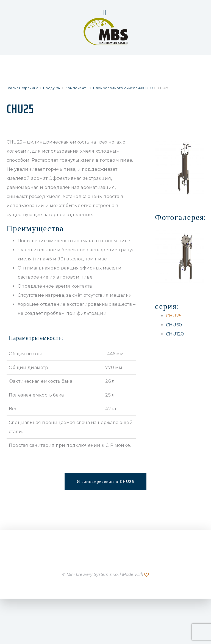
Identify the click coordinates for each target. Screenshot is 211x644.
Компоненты (77, 88)
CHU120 (175, 334)
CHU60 (174, 325)
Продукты (52, 88)
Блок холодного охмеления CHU (123, 88)
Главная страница (22, 88)
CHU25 (174, 316)
